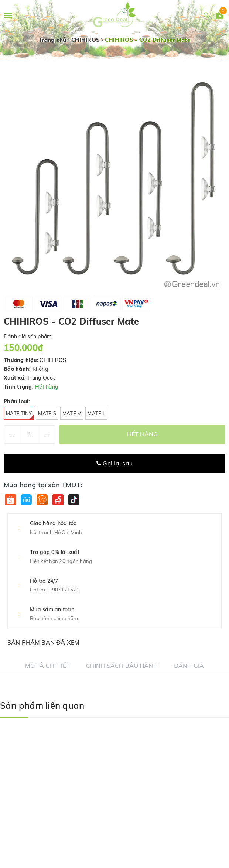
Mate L (96, 413)
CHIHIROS (53, 360)
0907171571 (64, 590)
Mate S (47, 413)
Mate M (72, 413)
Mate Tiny (20, 415)
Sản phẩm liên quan (42, 705)
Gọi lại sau (115, 463)
